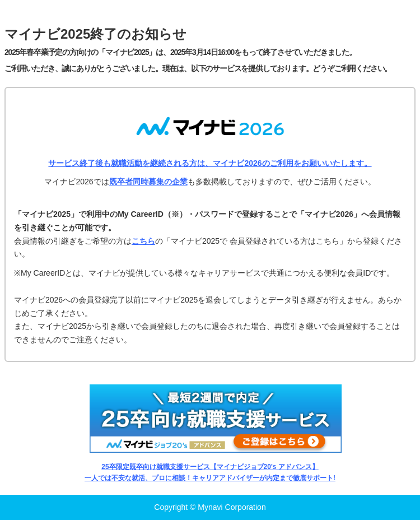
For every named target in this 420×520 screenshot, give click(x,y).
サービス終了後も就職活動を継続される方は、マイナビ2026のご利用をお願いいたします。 (210, 163)
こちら (143, 241)
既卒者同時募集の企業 (148, 182)
